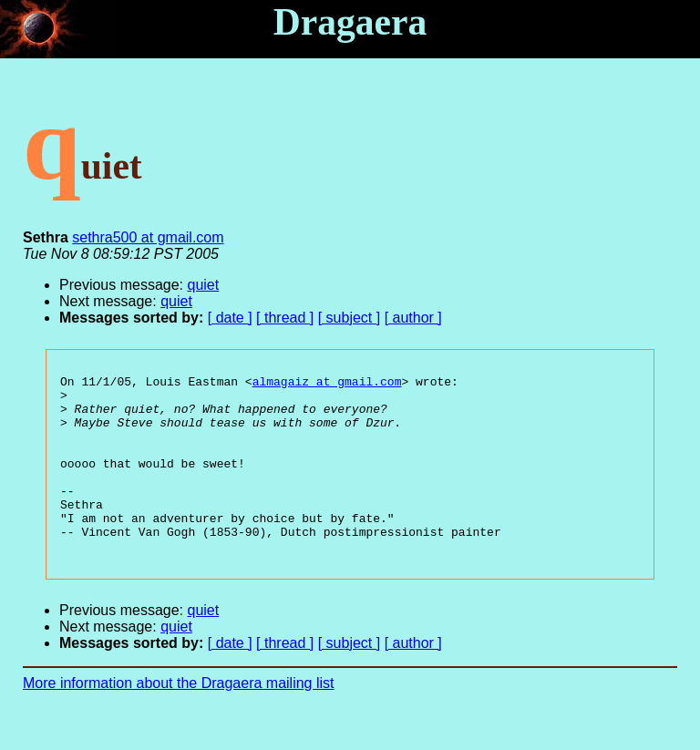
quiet (204, 285)
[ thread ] (285, 318)
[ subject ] (349, 318)
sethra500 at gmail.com (148, 237)
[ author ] (413, 318)
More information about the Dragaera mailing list (179, 719)
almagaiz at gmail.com (327, 384)
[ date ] (230, 318)
